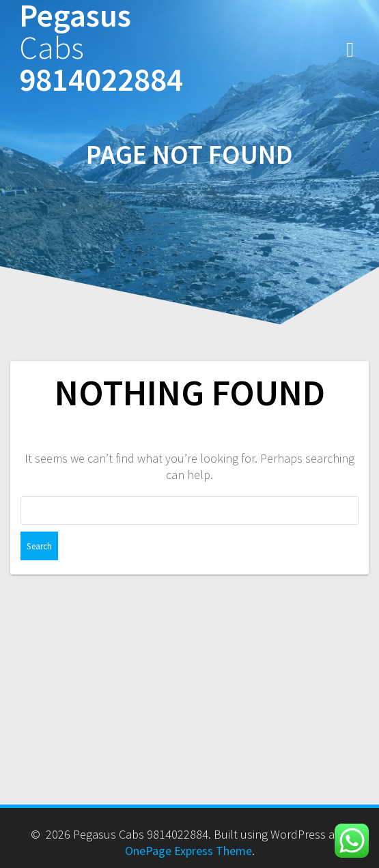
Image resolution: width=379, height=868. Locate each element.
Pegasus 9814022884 (101, 48)
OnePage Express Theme (188, 851)
